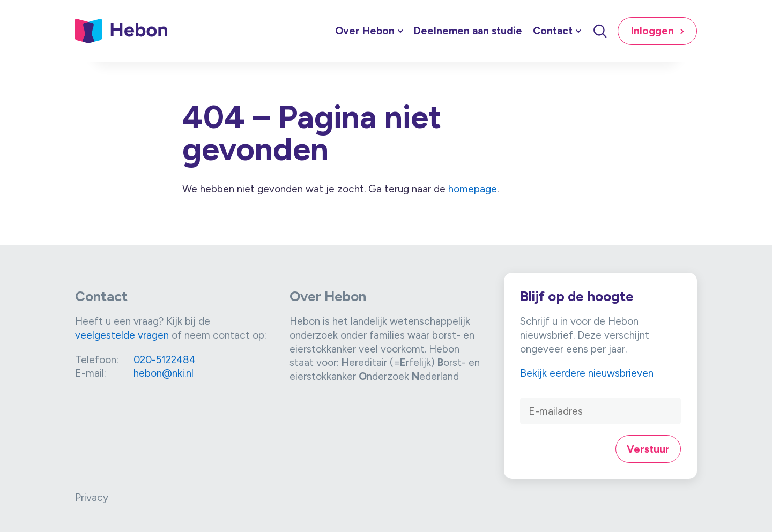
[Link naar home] (121, 31)
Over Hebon (365, 31)
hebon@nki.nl (164, 373)
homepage (473, 189)
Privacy (92, 497)
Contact (553, 31)
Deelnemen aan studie (468, 31)
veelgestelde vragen (122, 335)
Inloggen (652, 31)
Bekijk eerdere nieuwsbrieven (587, 373)
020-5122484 (165, 360)
